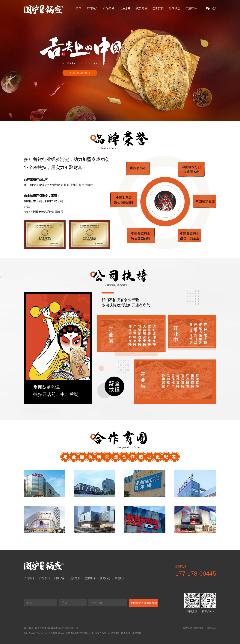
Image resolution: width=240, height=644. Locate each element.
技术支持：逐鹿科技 (131, 633)
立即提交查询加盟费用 (144, 603)
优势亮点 (142, 8)
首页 (79, 8)
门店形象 (125, 8)
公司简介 (92, 8)
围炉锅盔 (199, 628)
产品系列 (109, 8)
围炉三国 (212, 628)
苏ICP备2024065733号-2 (36, 633)
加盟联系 (191, 8)
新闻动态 (175, 8)
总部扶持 (158, 8)
